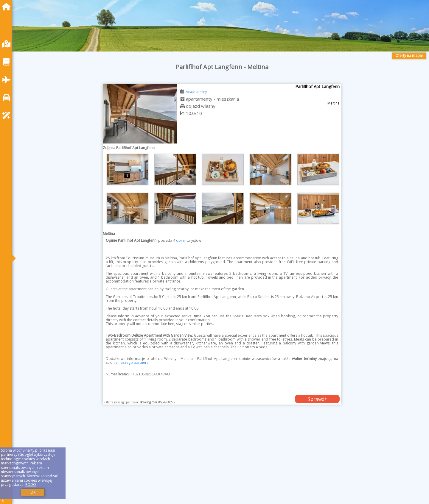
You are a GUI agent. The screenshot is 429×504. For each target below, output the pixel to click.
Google (26, 454)
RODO (31, 485)
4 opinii (179, 240)
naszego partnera (134, 362)
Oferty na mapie (409, 56)
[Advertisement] (197, 462)
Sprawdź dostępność (317, 400)
